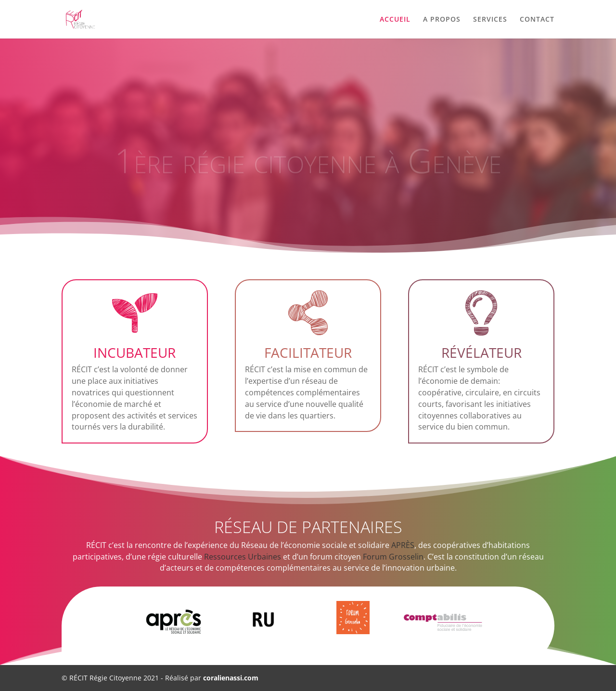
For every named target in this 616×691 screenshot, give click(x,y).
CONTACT (537, 20)
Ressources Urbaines (243, 557)
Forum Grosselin (393, 557)
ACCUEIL (395, 20)
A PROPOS (442, 20)
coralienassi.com (231, 678)
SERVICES (490, 20)
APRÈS (403, 545)
